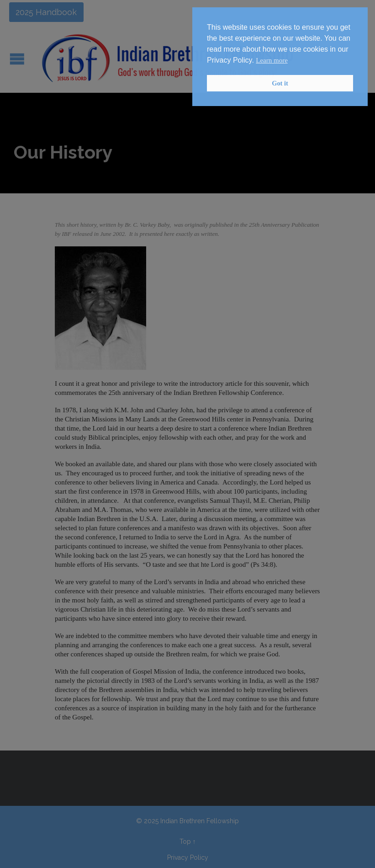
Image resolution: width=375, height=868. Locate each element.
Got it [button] (280, 83)
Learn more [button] (272, 60)
